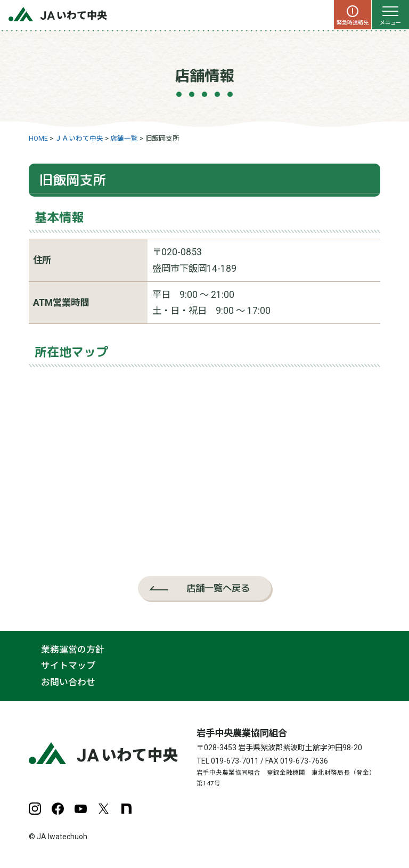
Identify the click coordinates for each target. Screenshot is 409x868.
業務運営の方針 (73, 650)
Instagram (35, 809)
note (126, 809)
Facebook (58, 809)
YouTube (81, 809)
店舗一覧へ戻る (218, 588)
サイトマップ (68, 666)
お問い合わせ (68, 682)
